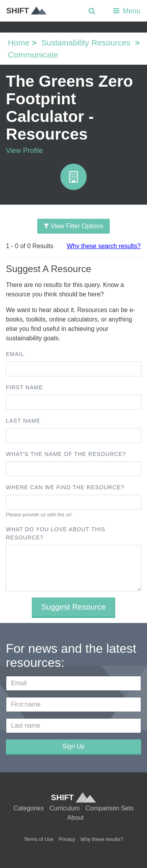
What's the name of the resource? (66, 454)
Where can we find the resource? (65, 487)
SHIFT (26, 11)
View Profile (24, 151)
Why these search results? (104, 246)
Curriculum (64, 808)
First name (24, 387)
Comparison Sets (110, 808)
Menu (126, 11)
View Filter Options (73, 226)
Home (19, 43)
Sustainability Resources (86, 43)
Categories (28, 808)
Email (15, 354)
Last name (23, 421)
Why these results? (102, 839)
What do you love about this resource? (56, 533)
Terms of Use (39, 839)
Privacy (67, 839)
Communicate (33, 55)
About (76, 818)
